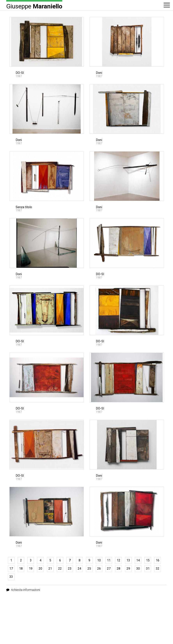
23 (70, 569)
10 (99, 560)
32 (158, 569)
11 (109, 560)
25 (89, 569)
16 (158, 560)
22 (60, 569)
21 (50, 569)
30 (138, 569)
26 (99, 569)
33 (11, 577)
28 (119, 569)
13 (128, 560)
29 (128, 569)
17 (11, 569)
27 (109, 569)
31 (148, 569)
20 (40, 569)
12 (119, 560)
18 (21, 569)
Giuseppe (34, 6)
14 (138, 560)
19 (31, 569)
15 (148, 560)
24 (79, 569)
